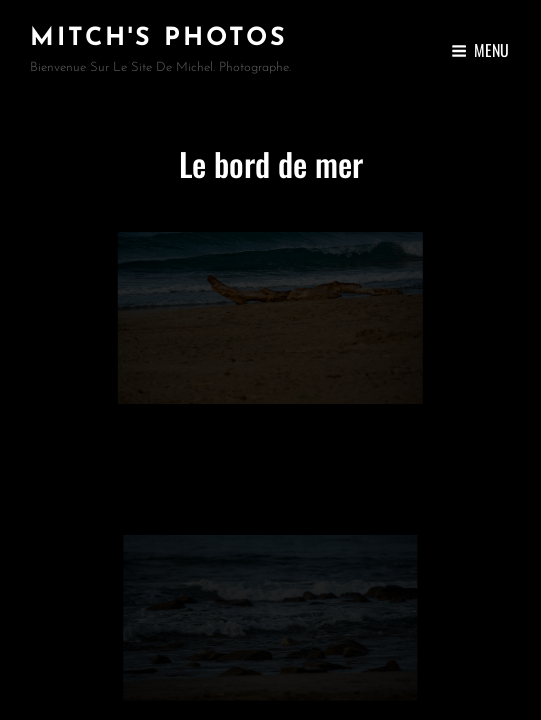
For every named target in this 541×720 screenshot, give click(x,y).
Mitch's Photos (159, 38)
